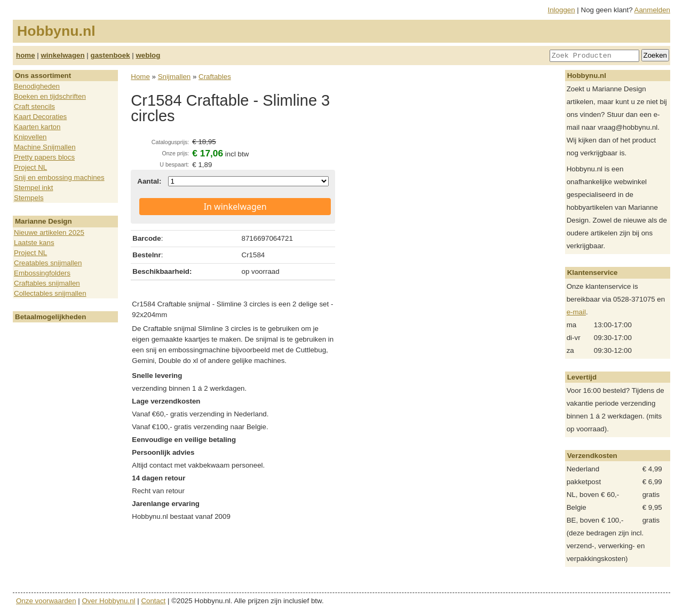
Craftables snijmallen (47, 283)
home (26, 55)
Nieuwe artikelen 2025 (49, 232)
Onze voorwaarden (46, 601)
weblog (148, 55)
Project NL (30, 167)
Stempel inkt (33, 188)
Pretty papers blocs (44, 157)
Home (140, 77)
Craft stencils (34, 106)
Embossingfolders (42, 273)
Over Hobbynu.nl (109, 601)
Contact (153, 601)
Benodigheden (37, 86)
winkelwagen (62, 55)
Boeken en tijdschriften (50, 96)
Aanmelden (652, 10)
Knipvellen (30, 137)
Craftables (215, 77)
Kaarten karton (37, 127)
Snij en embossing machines (59, 177)
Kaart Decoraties (40, 117)
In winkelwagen (235, 207)
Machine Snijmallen (45, 147)
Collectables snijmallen (50, 293)
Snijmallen (174, 77)
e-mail (576, 312)
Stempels (29, 198)
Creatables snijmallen (48, 263)
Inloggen (562, 10)
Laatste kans (34, 243)
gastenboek (110, 55)
